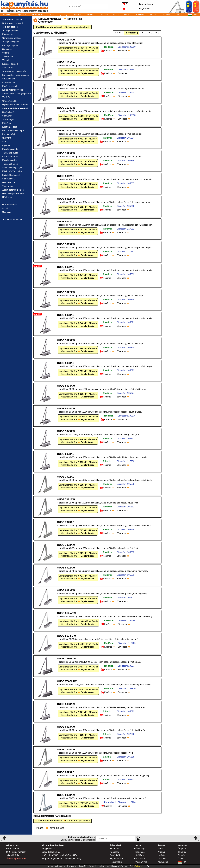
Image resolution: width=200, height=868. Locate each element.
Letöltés (128, 14)
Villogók (6, 60)
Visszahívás (141, 862)
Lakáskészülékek (10, 157)
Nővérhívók (7, 197)
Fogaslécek (8, 34)
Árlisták (116, 14)
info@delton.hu (49, 849)
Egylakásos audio (10, 149)
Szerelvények (8, 119)
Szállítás (90, 14)
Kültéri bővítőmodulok (12, 171)
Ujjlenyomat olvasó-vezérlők (15, 105)
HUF (182, 862)
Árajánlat (154, 14)
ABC (143, 33)
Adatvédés (163, 862)
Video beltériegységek (12, 168)
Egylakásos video (10, 160)
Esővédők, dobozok (11, 175)
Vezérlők (6, 53)
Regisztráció (116, 862)
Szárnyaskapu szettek (12, 19)
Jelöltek (161, 845)
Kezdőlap (7, 14)
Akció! (5, 208)
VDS (4, 142)
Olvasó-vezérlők (10, 101)
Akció (51, 14)
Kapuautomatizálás (44, 816)
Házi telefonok (9, 182)
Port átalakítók (9, 134)
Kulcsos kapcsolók (11, 64)
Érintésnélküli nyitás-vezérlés (15, 75)
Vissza (40, 828)
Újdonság (63, 14)
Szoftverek (7, 116)
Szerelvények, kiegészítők (14, 71)
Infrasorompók (9, 82)
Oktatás (179, 14)
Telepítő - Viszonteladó (13, 219)
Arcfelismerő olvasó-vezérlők (15, 108)
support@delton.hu (51, 852)
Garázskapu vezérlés (12, 38)
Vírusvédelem (9, 79)
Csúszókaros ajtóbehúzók (78, 27)
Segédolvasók (9, 112)
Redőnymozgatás (10, 45)
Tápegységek (8, 186)
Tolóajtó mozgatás (11, 42)
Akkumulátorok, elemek (13, 190)
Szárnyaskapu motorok (13, 23)
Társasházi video (10, 164)
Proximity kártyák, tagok (13, 131)
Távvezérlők (8, 57)
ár (149, 33)
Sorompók (7, 49)
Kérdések (140, 14)
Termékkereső (75, 19)
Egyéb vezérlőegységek (13, 90)
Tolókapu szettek (10, 27)
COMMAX (7, 138)
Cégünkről (21, 14)
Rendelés (77, 14)
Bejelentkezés (117, 859)
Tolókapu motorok (10, 31)
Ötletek (181, 859)
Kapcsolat (104, 14)
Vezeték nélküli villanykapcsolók (17, 94)
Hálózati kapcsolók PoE (13, 194)
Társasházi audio (10, 153)
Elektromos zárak (10, 127)
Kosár (160, 849)
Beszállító (140, 859)
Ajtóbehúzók (8, 68)
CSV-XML (162, 859)
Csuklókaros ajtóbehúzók (49, 27)
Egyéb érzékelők (10, 86)
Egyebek (6, 145)
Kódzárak (7, 123)
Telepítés (167, 14)
